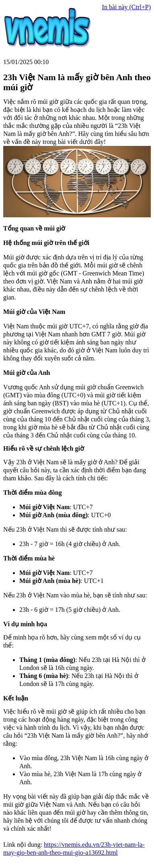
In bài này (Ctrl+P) (126, 7)
